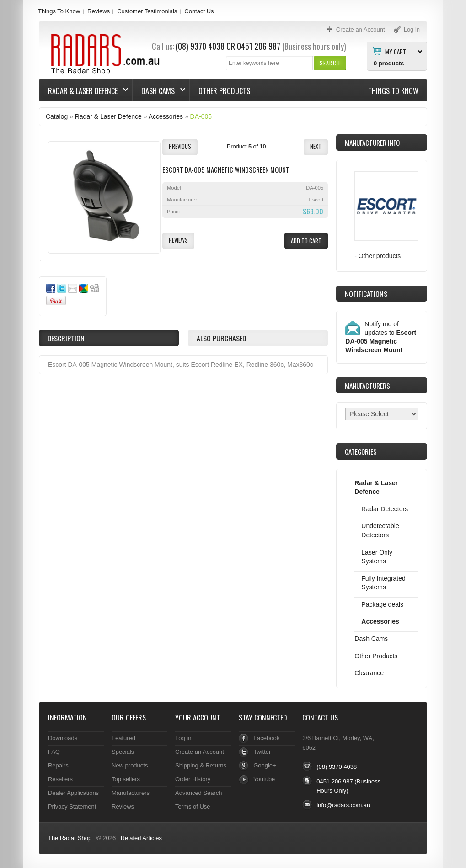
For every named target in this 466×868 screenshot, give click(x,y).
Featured (123, 738)
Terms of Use (193, 807)
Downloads (63, 738)
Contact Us (199, 11)
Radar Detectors (385, 509)
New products (130, 765)
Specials (123, 752)
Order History (193, 779)
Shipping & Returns (201, 765)
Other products (380, 256)
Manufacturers (131, 793)
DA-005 (201, 116)
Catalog (57, 116)
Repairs (58, 765)
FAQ (54, 752)
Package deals (382, 604)
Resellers (60, 779)
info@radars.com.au (343, 805)
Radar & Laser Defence (84, 91)
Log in (183, 738)
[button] (330, 63)
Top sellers (126, 779)
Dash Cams (159, 91)
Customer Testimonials (147, 11)
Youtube (264, 779)
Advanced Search (199, 793)
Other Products (224, 91)
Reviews (99, 11)
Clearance (369, 673)
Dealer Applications (73, 793)
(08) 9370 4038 (200, 46)
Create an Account (200, 752)
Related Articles (141, 838)
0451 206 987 (259, 46)
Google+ (265, 765)
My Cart (396, 51)
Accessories (166, 116)
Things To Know (59, 11)
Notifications (366, 294)
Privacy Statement (72, 807)
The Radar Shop (70, 838)
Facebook (266, 738)
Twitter (262, 752)
